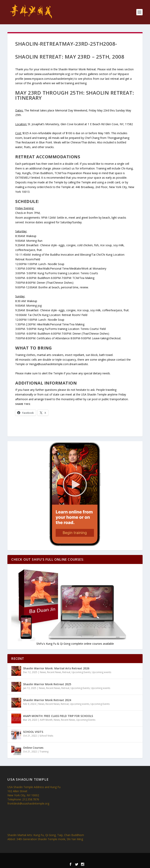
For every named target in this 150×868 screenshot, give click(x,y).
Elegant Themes (68, 858)
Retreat (66, 672)
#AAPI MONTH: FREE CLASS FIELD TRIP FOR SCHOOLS (58, 716)
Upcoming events (101, 672)
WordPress (101, 858)
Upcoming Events (81, 672)
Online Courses (33, 748)
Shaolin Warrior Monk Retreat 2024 (47, 700)
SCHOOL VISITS (33, 732)
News (43, 672)
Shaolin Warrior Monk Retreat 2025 (47, 684)
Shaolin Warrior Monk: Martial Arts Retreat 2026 (56, 668)
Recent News (54, 672)
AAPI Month (46, 720)
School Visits (46, 736)
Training (44, 752)
